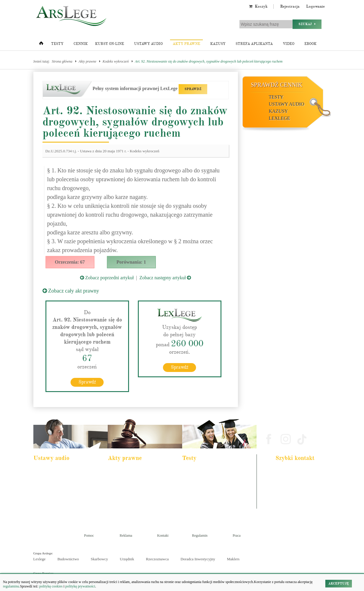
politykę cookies (51, 586)
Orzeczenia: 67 (70, 262)
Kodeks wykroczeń (116, 61)
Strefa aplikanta (254, 44)
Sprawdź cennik (277, 85)
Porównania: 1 (131, 262)
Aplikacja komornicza (201, 478)
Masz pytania (287, 505)
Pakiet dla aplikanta (51, 470)
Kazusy (218, 44)
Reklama (126, 535)
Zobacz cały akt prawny (71, 291)
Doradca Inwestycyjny (198, 559)
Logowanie (315, 6)
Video (289, 44)
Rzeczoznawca (157, 559)
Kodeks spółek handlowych (130, 494)
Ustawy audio (148, 44)
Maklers (233, 559)
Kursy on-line (110, 44)
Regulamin (200, 535)
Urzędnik (127, 559)
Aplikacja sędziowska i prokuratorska (211, 494)
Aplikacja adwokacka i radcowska (209, 470)
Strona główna (62, 61)
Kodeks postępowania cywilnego (59, 494)
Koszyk (258, 6)
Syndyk (192, 502)
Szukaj (307, 24)
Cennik (81, 44)
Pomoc (89, 535)
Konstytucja (120, 510)
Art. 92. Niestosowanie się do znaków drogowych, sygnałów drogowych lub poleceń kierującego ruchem (209, 61)
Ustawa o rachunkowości (54, 502)
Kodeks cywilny (48, 486)
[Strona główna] (41, 45)
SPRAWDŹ (193, 89)
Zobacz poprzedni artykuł (107, 278)
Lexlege (40, 559)
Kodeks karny (121, 470)
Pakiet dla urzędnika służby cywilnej (62, 478)
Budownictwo (68, 559)
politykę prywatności (80, 586)
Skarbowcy (99, 559)
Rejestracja (290, 6)
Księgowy (193, 510)
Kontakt (163, 535)
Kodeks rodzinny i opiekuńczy (132, 486)
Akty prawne (186, 44)
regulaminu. (12, 586)
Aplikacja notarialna (200, 486)
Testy (57, 44)
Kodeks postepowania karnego (58, 510)
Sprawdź (87, 382)
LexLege (280, 118)
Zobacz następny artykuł (165, 278)
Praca (237, 535)
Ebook (310, 44)
